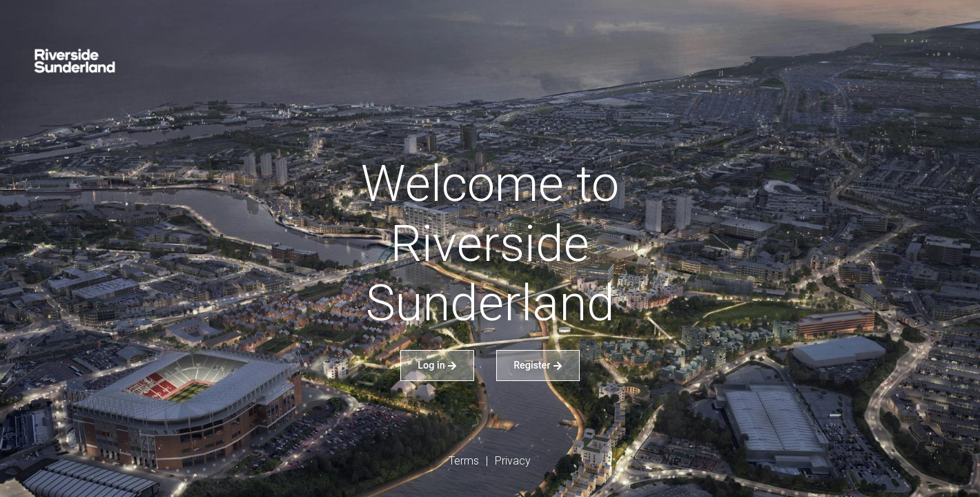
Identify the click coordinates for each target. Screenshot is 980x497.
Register (538, 365)
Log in (437, 365)
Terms (464, 461)
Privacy (513, 461)
